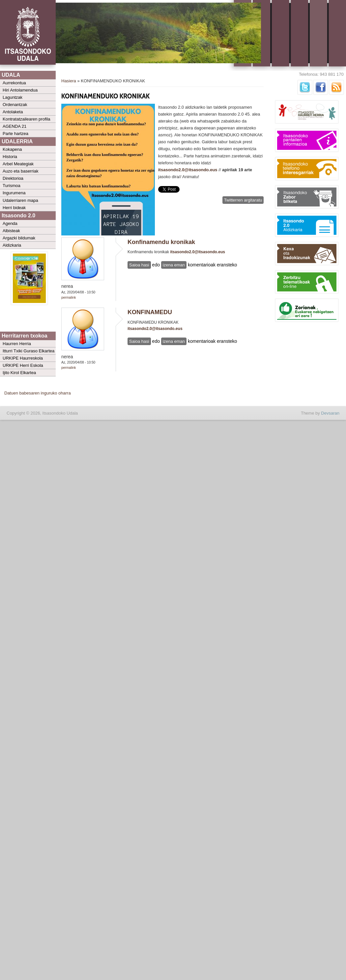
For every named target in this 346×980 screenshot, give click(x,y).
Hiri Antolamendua (20, 90)
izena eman (174, 265)
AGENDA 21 (14, 126)
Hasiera (69, 81)
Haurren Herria (17, 344)
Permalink (69, 298)
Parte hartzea (15, 134)
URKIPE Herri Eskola (23, 365)
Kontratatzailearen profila (27, 119)
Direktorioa (13, 178)
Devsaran (330, 413)
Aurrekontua (14, 83)
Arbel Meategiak (18, 164)
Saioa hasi (139, 265)
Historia (10, 157)
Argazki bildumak (19, 238)
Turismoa (12, 186)
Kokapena (12, 149)
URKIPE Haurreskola (23, 358)
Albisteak (11, 231)
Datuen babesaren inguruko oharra (38, 393)
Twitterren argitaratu (243, 200)
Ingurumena (14, 193)
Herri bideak (14, 208)
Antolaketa (13, 112)
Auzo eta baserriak (20, 171)
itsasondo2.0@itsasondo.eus (188, 170)
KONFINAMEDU (150, 312)
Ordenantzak (15, 105)
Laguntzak (13, 97)
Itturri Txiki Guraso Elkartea (29, 351)
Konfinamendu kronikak (161, 242)
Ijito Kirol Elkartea (19, 373)
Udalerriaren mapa (20, 200)
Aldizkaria (12, 245)
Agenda (10, 223)
